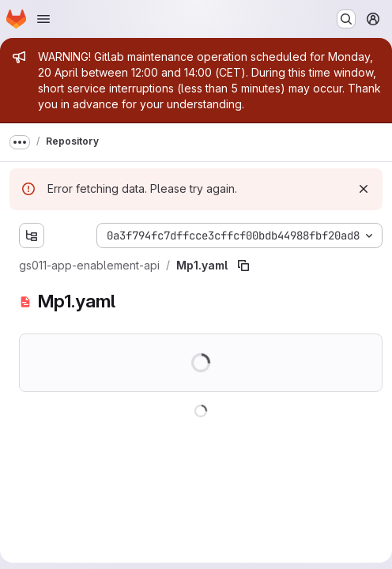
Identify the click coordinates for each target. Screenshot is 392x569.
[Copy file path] (243, 266)
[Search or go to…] (346, 19)
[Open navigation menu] (43, 19)
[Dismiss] (364, 189)
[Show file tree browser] (32, 236)
